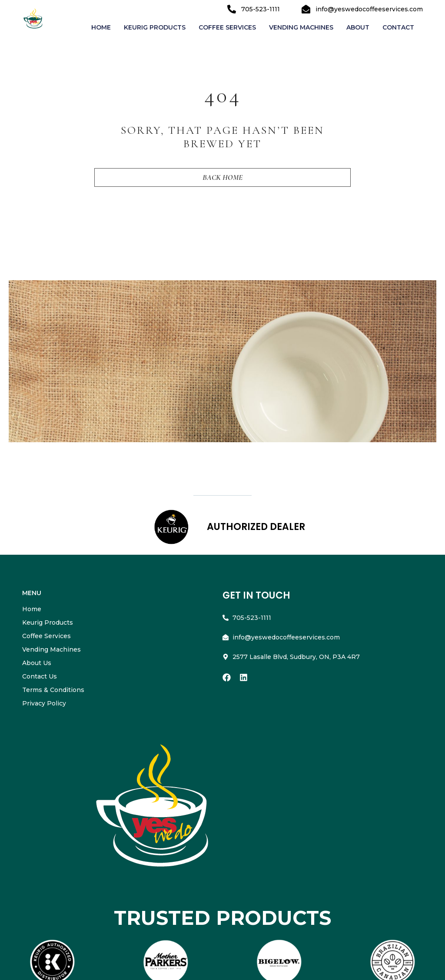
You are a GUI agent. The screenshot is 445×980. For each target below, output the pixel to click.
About (358, 27)
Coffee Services (227, 27)
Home (101, 27)
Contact (398, 27)
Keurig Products (155, 27)
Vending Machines (301, 27)
